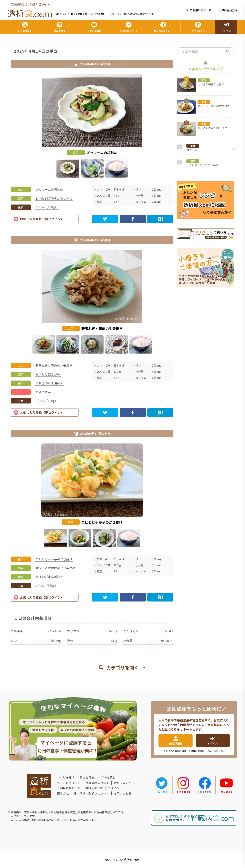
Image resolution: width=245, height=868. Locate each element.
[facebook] (133, 219)
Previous (8, 126)
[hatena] (160, 219)
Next (176, 126)
